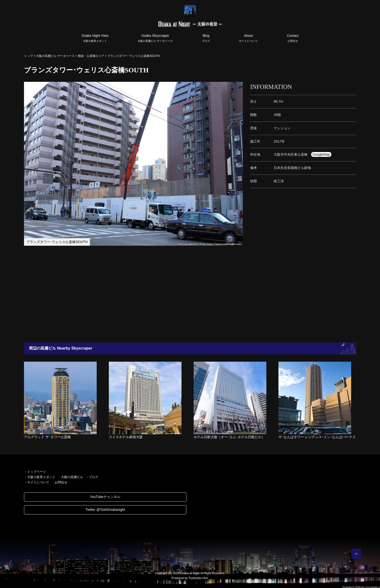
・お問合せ (59, 482)
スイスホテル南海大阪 (126, 437)
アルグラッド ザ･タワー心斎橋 (47, 437)
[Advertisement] (166, 294)
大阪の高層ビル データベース (55, 56)
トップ (28, 56)
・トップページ (35, 472)
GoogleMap (321, 154)
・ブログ (92, 477)
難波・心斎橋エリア (91, 56)
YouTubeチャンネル (105, 497)
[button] (238, 86)
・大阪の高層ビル (71, 477)
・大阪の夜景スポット (40, 477)
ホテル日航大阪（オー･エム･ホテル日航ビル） (229, 437)
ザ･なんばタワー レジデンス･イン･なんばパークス (317, 437)
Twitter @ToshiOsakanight (105, 510)
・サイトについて (37, 482)
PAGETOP (356, 554)
